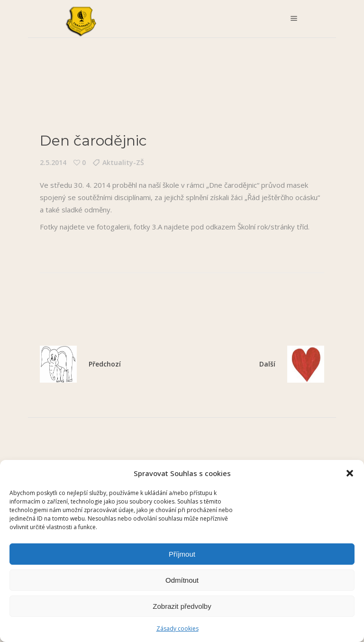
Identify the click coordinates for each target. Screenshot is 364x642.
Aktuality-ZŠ (123, 162)
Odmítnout (182, 580)
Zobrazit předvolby (182, 606)
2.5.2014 (53, 162)
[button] (350, 473)
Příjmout (182, 554)
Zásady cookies (177, 628)
